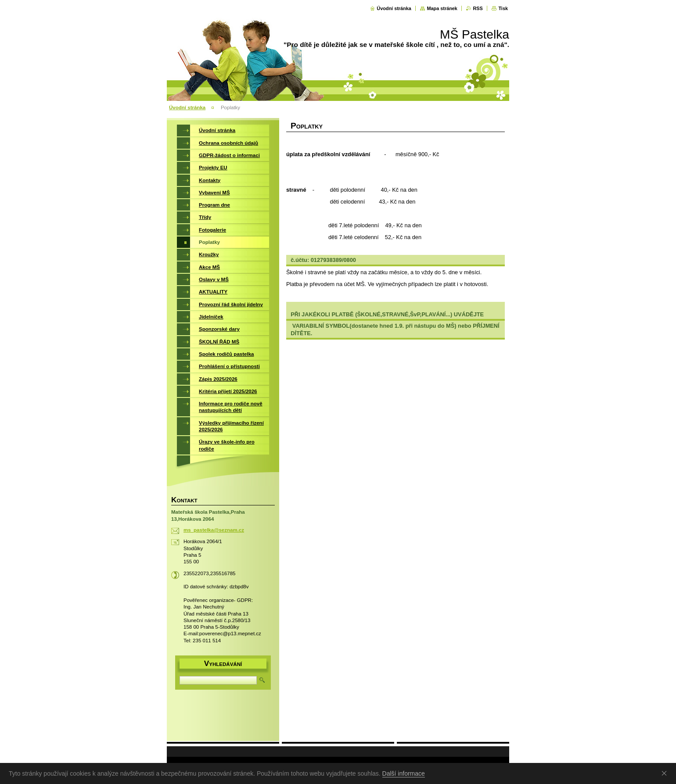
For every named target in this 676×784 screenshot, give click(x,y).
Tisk (503, 8)
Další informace (404, 773)
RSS (478, 8)
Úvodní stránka (394, 8)
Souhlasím (666, 773)
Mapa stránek (442, 8)
